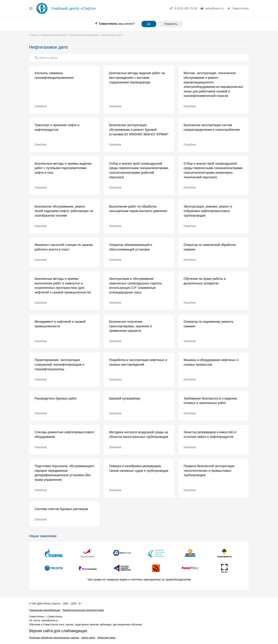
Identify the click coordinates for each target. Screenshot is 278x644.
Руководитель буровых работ (56, 398)
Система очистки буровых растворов (61, 509)
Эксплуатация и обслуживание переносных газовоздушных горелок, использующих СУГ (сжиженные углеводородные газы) (136, 286)
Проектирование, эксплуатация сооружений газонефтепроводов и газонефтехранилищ (59, 364)
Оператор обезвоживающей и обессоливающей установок (131, 247)
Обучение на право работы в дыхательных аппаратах (205, 281)
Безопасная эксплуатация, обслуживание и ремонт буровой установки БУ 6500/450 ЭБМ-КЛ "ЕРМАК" (139, 130)
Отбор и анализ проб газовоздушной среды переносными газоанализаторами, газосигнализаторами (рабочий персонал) (139, 170)
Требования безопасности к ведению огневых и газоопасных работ (210, 401)
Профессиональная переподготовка (83, 610)
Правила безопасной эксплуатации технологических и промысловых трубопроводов (209, 471)
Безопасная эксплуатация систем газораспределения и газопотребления (212, 127)
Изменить (171, 24)
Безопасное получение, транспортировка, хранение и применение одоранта (130, 326)
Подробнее (41, 106)
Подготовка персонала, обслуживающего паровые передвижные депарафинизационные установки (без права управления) (64, 473)
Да (149, 24)
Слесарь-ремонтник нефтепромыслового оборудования (64, 434)
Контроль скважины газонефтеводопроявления (54, 75)
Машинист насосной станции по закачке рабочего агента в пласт (64, 247)
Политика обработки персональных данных (54, 638)
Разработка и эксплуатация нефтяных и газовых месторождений (138, 362)
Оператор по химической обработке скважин (210, 247)
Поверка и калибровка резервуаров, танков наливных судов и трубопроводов (139, 468)
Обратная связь (106, 638)
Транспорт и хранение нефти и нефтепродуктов (57, 127)
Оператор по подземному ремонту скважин (209, 324)
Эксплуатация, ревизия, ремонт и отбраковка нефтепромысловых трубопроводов (208, 211)
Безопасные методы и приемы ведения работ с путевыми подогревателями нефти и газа (63, 168)
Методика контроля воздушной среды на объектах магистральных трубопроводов (139, 434)
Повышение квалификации (45, 610)
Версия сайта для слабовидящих (58, 631)
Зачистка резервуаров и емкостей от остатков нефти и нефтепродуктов (210, 434)
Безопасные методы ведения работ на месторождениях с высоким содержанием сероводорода (137, 78)
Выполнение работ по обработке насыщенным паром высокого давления (138, 209)
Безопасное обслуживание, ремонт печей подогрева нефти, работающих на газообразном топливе (64, 211)
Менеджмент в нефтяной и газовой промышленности (60, 324)
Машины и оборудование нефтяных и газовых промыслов (211, 362)
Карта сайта (88, 638)
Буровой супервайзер (125, 398)
